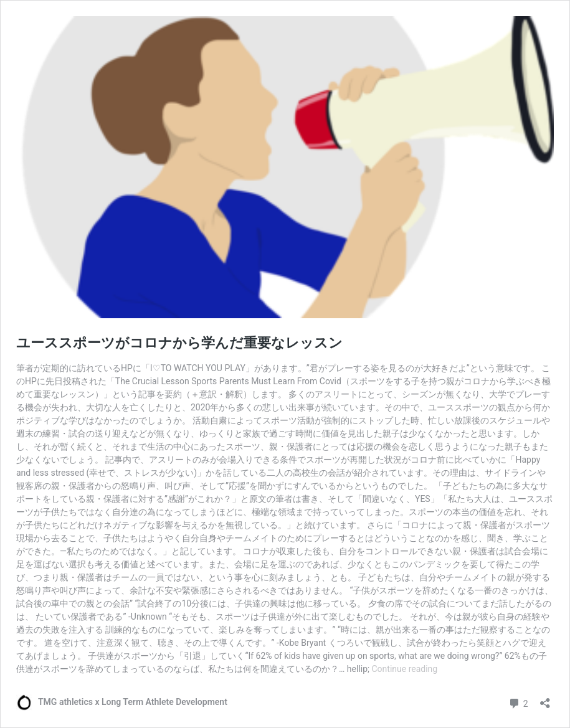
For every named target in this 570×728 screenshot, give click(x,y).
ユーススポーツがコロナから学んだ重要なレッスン (179, 343)
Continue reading (404, 669)
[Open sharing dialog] (545, 699)
